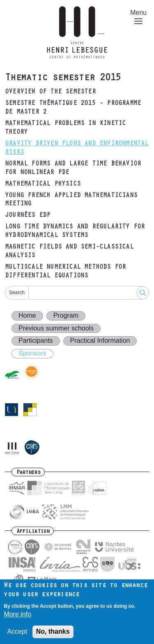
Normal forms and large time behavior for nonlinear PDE (73, 169)
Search (17, 293)
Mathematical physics (43, 184)
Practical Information (100, 341)
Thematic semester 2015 (63, 79)
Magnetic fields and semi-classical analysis (69, 252)
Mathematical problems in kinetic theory (65, 128)
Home (27, 315)
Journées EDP (28, 216)
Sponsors (32, 353)
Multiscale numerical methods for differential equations (65, 272)
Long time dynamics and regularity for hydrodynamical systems (75, 231)
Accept (17, 636)
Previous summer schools (56, 328)
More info (17, 619)
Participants (36, 341)
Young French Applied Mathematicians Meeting (71, 200)
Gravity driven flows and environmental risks (77, 148)
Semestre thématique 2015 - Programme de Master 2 (73, 108)
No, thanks (53, 636)
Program (66, 315)
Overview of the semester (50, 92)
